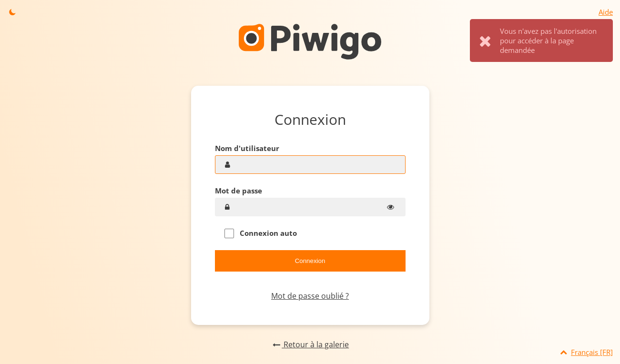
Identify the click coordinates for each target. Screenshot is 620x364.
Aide (606, 12)
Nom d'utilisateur (247, 148)
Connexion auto (261, 233)
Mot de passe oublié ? (310, 296)
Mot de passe (239, 191)
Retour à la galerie (310, 344)
